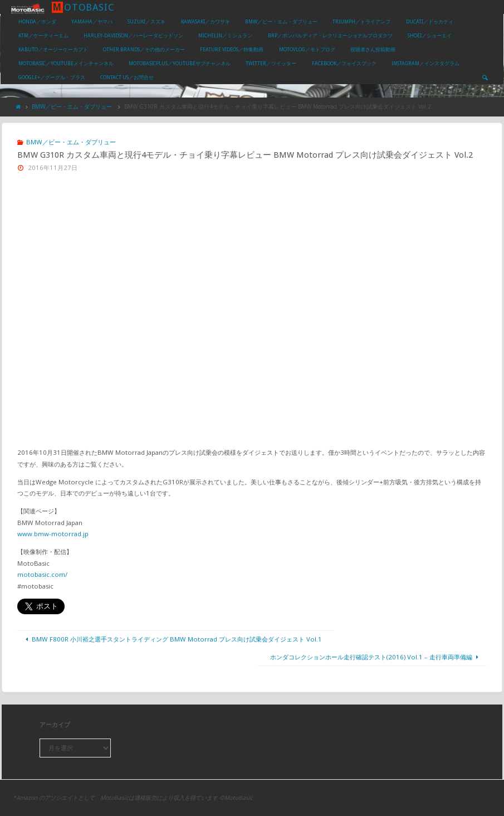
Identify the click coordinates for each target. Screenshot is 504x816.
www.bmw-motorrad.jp (53, 534)
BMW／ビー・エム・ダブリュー (72, 106)
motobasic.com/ (42, 574)
